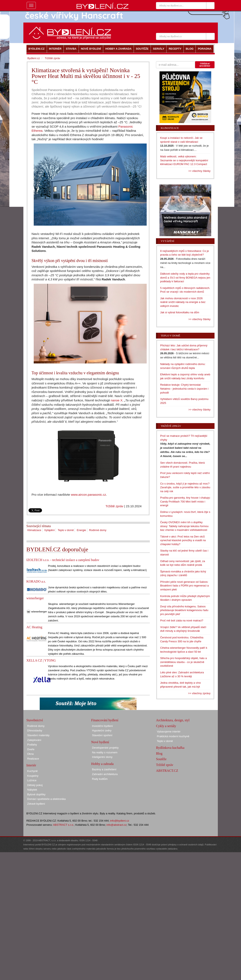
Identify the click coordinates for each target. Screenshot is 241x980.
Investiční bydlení (102, 726)
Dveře (31, 749)
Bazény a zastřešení (104, 769)
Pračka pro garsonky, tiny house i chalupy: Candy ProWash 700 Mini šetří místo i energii (185, 501)
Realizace (33, 759)
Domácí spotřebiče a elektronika (47, 799)
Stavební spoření (102, 735)
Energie (81, 530)
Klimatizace (34, 530)
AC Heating (34, 627)
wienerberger (35, 598)
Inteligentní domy (102, 757)
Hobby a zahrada (102, 764)
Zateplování (34, 740)
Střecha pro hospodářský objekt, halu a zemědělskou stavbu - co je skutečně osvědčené (183, 662)
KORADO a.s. (36, 581)
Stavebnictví (35, 720)
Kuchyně (33, 771)
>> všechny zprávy (199, 693)
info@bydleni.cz (120, 821)
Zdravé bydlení (36, 804)
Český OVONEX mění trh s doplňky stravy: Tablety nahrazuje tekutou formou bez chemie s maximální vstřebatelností (184, 526)
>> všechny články (200, 171)
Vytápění (50, 530)
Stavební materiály (38, 735)
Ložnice (32, 780)
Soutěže (161, 759)
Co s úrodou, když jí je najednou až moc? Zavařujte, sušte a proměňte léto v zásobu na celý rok (185, 487)
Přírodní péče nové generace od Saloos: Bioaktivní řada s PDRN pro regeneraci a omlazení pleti (184, 586)
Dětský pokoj (35, 785)
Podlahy (32, 745)
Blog (159, 753)
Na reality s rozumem (105, 752)
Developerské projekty (105, 748)
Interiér (31, 765)
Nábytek (32, 790)
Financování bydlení (105, 720)
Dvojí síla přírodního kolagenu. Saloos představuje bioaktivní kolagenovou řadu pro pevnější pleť (184, 610)
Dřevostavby (35, 731)
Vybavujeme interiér (169, 732)
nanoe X (116, 400)
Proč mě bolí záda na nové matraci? (182, 620)
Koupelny (33, 776)
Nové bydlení (100, 742)
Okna (31, 754)
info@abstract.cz (117, 825)
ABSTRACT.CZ (167, 771)
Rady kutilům (100, 779)
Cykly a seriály (166, 726)
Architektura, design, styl (173, 720)
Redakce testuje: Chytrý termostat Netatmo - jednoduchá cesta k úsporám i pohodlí (184, 389)
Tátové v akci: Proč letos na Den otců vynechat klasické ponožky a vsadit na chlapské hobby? (183, 540)
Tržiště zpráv (114, 506)
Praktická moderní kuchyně (173, 736)
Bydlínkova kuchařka (170, 748)
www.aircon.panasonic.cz (89, 495)
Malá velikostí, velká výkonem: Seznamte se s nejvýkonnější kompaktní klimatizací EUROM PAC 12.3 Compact (184, 160)
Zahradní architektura (105, 774)
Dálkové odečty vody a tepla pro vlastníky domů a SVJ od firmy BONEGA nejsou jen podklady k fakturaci (185, 278)
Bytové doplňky (36, 794)
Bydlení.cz (34, 58)
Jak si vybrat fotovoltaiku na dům (180, 312)
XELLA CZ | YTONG (41, 660)
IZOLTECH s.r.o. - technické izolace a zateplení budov (63, 560)
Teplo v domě (66, 530)
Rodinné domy (98, 530)
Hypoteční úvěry (102, 731)
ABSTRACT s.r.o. (63, 825)
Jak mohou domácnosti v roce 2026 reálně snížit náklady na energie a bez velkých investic (183, 302)
